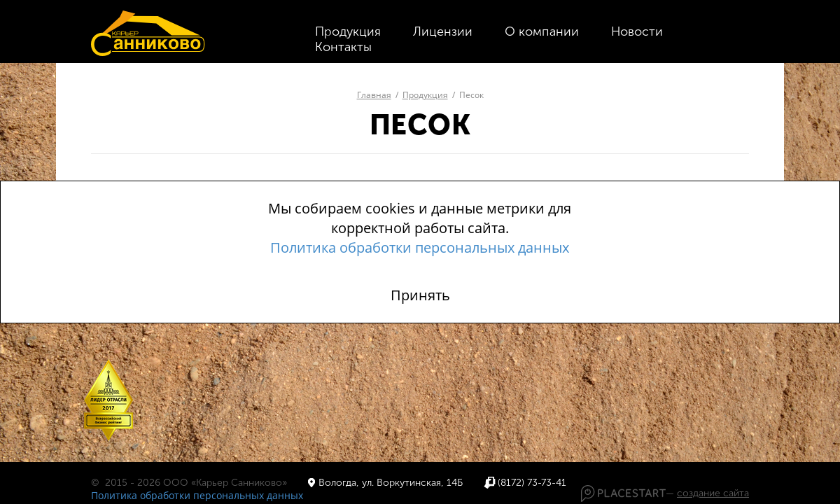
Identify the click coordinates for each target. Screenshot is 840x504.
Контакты (343, 47)
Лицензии (443, 31)
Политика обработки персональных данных (197, 495)
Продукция (348, 31)
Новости (637, 31)
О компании (542, 31)
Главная (374, 95)
